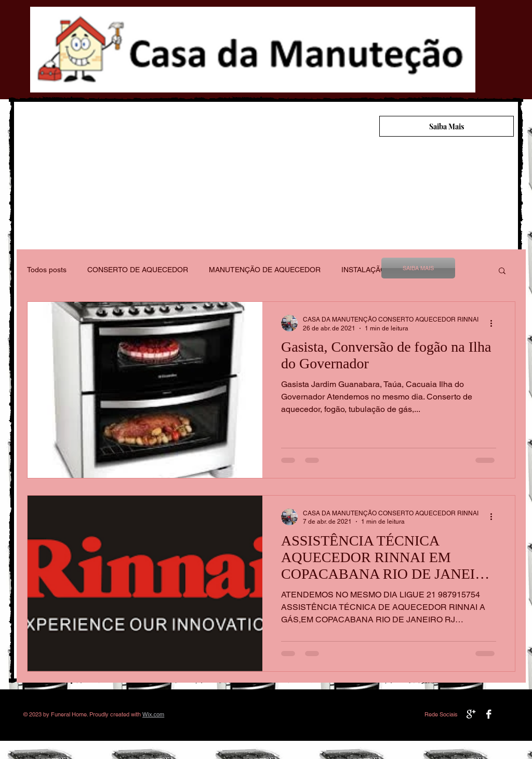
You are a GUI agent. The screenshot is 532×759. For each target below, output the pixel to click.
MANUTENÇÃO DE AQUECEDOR (265, 270)
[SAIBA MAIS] (418, 268)
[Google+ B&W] (471, 714)
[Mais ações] (495, 323)
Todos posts (47, 270)
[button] (502, 271)
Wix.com (153, 714)
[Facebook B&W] (489, 714)
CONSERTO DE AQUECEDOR (138, 270)
